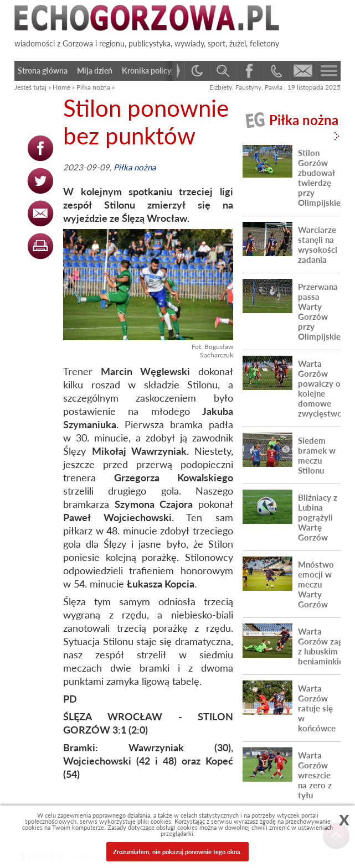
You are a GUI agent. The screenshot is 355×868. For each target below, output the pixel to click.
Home (61, 87)
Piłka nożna (93, 87)
